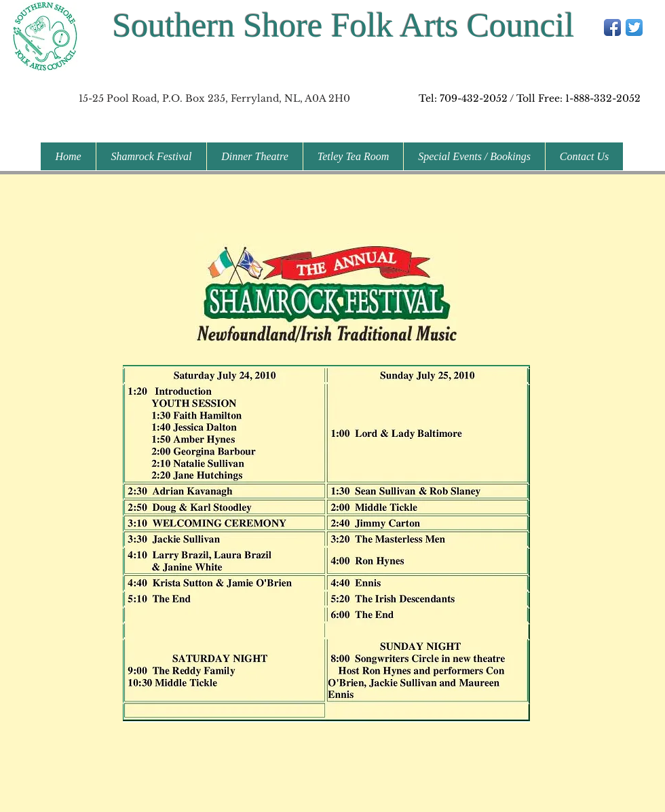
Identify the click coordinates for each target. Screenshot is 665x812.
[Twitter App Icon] (634, 27)
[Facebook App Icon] (612, 27)
